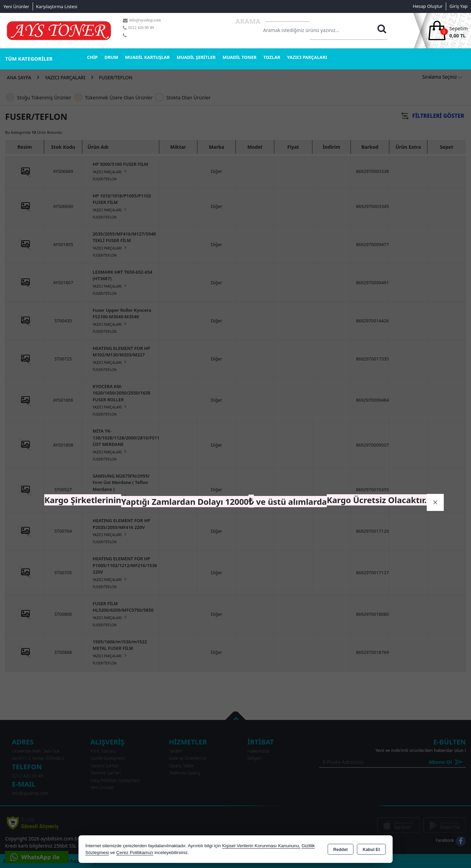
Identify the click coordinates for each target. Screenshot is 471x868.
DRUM (111, 57)
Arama (248, 21)
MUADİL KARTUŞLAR (147, 57)
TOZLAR (272, 57)
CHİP (92, 57)
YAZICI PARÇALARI (307, 57)
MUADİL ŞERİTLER (196, 57)
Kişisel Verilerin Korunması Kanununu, (261, 846)
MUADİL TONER (240, 57)
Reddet (340, 850)
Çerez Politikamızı (135, 853)
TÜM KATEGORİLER (29, 59)
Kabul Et (371, 850)
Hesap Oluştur (428, 6)
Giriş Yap (459, 6)
